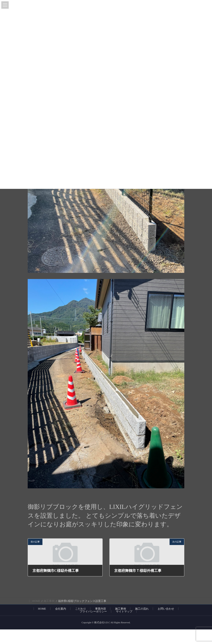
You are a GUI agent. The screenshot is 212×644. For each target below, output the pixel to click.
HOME (42, 609)
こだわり (81, 609)
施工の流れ (142, 609)
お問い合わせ (166, 609)
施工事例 (121, 609)
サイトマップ (124, 611)
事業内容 (101, 609)
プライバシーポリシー (93, 611)
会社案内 (61, 609)
